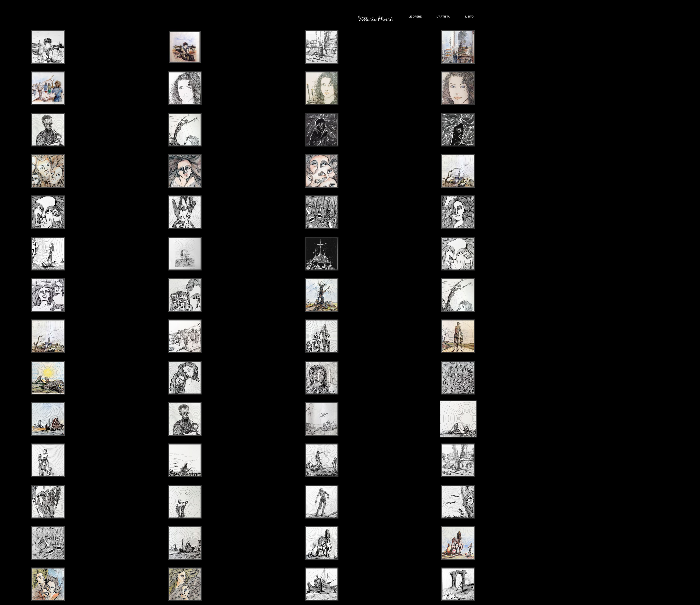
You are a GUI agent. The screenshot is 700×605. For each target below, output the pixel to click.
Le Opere (415, 17)
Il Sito (469, 17)
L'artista (443, 17)
